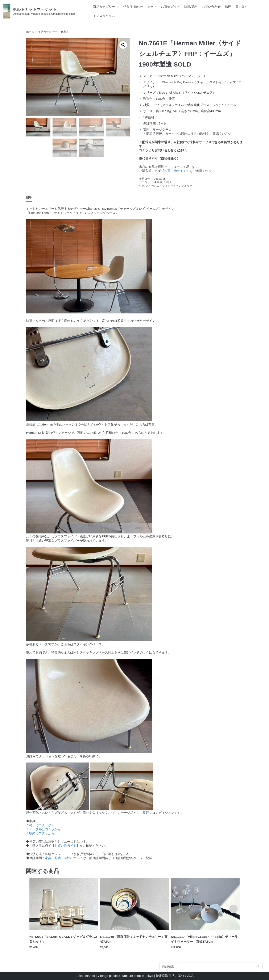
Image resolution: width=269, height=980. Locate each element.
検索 (258, 967)
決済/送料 (191, 7)
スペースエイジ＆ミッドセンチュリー (169, 186)
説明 (29, 197)
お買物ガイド (170, 7)
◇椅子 (168, 182)
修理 (228, 7)
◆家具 (65, 32)
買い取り (242, 7)
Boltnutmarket (85, 976)
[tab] (29, 198)
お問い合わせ (211, 7)
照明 (58, 858)
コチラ (144, 150)
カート (152, 7)
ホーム (30, 32)
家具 (48, 858)
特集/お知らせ (133, 7)
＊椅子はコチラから (40, 825)
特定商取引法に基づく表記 (175, 976)
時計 (67, 858)
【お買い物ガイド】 (175, 171)
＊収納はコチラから (40, 833)
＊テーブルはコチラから (43, 829)
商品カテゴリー (47, 32)
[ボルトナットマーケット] (39, 11)
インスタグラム (104, 16)
